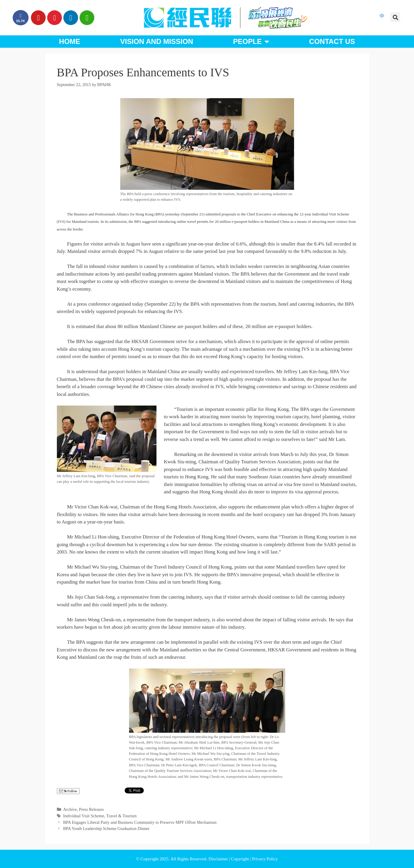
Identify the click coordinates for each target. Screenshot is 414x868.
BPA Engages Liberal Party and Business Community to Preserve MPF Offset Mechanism (140, 822)
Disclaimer (219, 859)
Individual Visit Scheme (84, 816)
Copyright (241, 859)
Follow (68, 791)
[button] (395, 17)
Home (70, 41)
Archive (70, 809)
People (251, 42)
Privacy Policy (265, 859)
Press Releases (91, 809)
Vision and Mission (157, 41)
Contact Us (332, 41)
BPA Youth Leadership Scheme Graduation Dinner (106, 829)
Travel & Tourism (121, 816)
